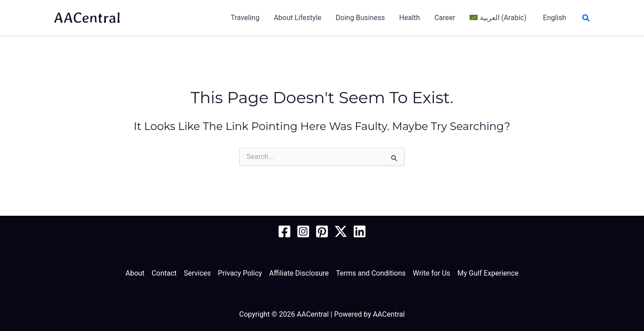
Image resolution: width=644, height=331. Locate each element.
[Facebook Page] (284, 231)
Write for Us (432, 273)
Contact (164, 273)
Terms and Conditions (371, 273)
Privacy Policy (240, 273)
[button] (586, 18)
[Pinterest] (322, 231)
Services (197, 273)
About (135, 273)
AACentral (87, 18)
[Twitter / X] (341, 231)
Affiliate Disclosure (299, 273)
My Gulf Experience (488, 273)
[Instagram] (303, 231)
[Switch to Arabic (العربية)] (498, 18)
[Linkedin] (360, 231)
